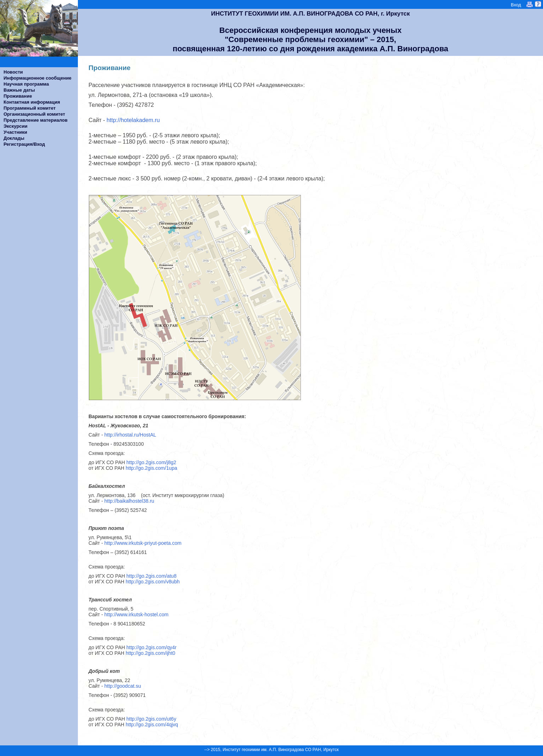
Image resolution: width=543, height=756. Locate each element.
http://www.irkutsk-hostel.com (136, 614)
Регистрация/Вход (24, 144)
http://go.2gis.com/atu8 (152, 576)
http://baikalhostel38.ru (129, 501)
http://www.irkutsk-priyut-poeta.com (143, 543)
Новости (13, 72)
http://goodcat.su (123, 686)
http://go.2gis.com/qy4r (152, 647)
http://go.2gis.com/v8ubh (153, 582)
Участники (15, 132)
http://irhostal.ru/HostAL (132, 435)
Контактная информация (32, 102)
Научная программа (26, 84)
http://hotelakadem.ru (133, 120)
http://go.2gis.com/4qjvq (152, 725)
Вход (516, 5)
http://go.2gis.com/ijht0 (150, 653)
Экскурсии (16, 126)
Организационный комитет (34, 114)
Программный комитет (30, 108)
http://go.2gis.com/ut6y (151, 719)
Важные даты (19, 90)
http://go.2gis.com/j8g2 (151, 462)
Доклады (14, 138)
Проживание (18, 96)
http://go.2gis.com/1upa (152, 468)
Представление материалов (36, 120)
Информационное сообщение (38, 78)
